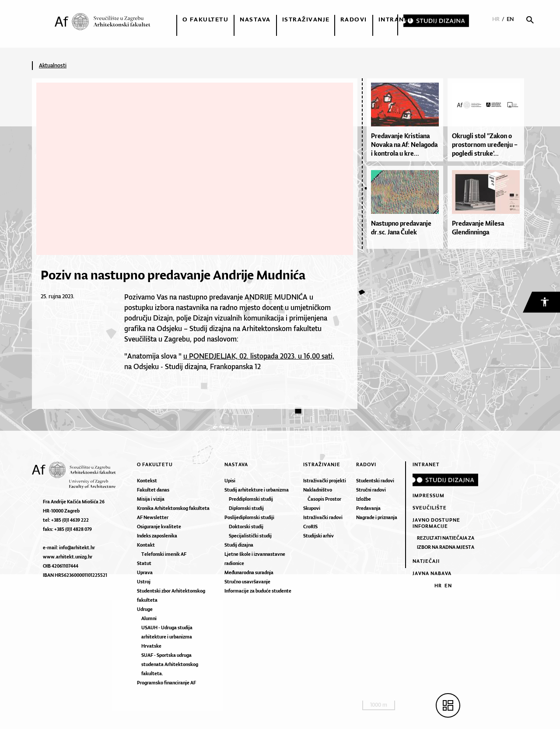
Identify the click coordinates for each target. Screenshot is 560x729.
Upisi (230, 481)
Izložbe (364, 499)
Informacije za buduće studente (258, 591)
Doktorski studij (246, 527)
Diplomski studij (246, 508)
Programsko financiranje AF (166, 683)
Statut (144, 563)
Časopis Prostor (324, 499)
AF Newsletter (153, 517)
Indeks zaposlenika (157, 536)
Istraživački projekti (325, 481)
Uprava (145, 572)
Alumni (149, 618)
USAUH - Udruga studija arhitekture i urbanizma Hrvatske (167, 637)
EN (510, 19)
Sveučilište (430, 508)
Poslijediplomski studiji (249, 517)
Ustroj (144, 582)
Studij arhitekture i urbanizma (257, 490)
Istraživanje (306, 19)
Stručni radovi (371, 490)
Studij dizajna (239, 545)
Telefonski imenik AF (164, 554)
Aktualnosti (53, 65)
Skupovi (312, 508)
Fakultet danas (153, 490)
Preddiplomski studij (251, 499)
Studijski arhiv (318, 536)
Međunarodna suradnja (249, 572)
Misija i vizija (151, 499)
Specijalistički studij (250, 536)
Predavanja (368, 508)
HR (496, 19)
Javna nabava (432, 573)
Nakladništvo (318, 490)
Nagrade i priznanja (377, 517)
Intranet (395, 19)
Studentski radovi (375, 481)
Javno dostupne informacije (436, 523)
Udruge (145, 609)
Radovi (354, 19)
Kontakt (146, 545)
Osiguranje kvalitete (159, 527)
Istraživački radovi (323, 517)
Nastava (255, 19)
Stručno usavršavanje (247, 582)
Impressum (429, 495)
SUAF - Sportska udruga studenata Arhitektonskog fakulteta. (170, 664)
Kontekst (147, 481)
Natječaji (426, 561)
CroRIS (310, 527)
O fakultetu (206, 19)
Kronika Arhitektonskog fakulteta (173, 508)
